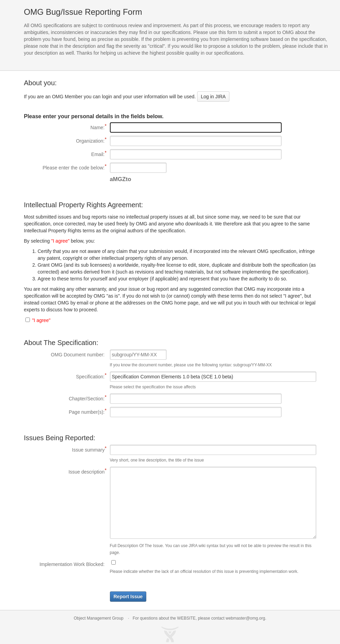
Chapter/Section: (64, 398)
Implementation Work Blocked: (72, 564)
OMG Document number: (78, 355)
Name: (64, 127)
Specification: (64, 376)
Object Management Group (99, 618)
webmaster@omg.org (245, 618)
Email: (64, 154)
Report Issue (128, 597)
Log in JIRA (213, 97)
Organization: (64, 141)
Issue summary (64, 449)
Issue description (64, 471)
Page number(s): (64, 412)
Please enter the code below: (64, 167)
